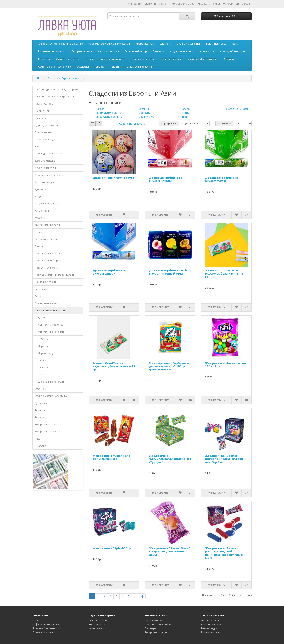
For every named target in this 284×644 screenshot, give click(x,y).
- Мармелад (42, 346)
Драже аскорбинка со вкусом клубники (166, 179)
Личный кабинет (211, 621)
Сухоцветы (83, 67)
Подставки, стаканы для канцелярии (56, 275)
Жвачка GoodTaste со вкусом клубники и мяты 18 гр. (114, 366)
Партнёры (151, 628)
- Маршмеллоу (44, 353)
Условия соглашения (44, 632)
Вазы (235, 44)
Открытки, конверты (68, 59)
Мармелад (145, 113)
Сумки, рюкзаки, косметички (55, 67)
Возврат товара (98, 624)
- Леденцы (41, 339)
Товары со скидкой (156, 632)
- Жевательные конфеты (49, 332)
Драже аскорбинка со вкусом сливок (109, 272)
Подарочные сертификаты (160, 624)
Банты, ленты (42, 111)
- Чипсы (40, 375)
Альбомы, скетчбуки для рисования (109, 44)
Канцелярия (207, 51)
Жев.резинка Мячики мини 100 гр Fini (226, 365)
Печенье (186, 113)
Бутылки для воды (216, 44)
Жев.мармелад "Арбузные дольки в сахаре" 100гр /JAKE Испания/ (169, 366)
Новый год (44, 59)
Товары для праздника (48, 424)
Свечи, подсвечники (46, 303)
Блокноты (166, 44)
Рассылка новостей (212, 632)
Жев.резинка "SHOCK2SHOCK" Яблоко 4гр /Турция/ (170, 459)
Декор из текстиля (108, 51)
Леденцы (144, 109)
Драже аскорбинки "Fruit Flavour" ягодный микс (168, 272)
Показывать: (224, 123)
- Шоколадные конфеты (49, 382)
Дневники (158, 51)
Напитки (185, 109)
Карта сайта (95, 628)
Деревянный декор (136, 51)
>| (142, 596)
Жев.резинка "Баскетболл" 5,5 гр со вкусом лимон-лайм (169, 551)
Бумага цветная (44, 132)
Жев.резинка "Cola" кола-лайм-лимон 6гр (112, 457)
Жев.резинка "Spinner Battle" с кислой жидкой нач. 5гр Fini (224, 459)
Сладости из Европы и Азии (202, 59)
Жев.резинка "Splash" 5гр (112, 548)
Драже (100, 109)
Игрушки (40, 196)
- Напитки (41, 360)
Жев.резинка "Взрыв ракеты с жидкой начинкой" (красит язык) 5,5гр (224, 553)
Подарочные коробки (112, 59)
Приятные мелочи (170, 59)
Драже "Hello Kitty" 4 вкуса (113, 178)
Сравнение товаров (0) (132, 124)
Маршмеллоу (146, 117)
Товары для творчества (139, 67)
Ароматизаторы (145, 44)
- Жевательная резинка (49, 325)
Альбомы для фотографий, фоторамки (61, 44)
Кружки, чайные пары (232, 51)
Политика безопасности (46, 628)
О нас (36, 621)
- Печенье (41, 367)
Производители (154, 621)
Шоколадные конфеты (236, 109)
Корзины (40, 218)
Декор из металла (82, 51)
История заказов (211, 624)
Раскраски (41, 289)
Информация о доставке (46, 624)
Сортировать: (169, 123)
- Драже (40, 318)
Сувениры (230, 59)
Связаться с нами (99, 621)
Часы (38, 439)
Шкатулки (40, 446)
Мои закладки (209, 628)
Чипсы (184, 117)
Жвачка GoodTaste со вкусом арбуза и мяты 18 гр (224, 273)
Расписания (42, 296)
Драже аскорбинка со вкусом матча (222, 179)
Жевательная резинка (109, 113)
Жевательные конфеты (109, 117)
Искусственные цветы (182, 51)
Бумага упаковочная (189, 44)
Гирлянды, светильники (52, 51)
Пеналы (89, 59)
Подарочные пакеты (142, 59)
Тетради (115, 67)
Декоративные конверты (49, 175)
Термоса (99, 67)
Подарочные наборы (47, 261)
